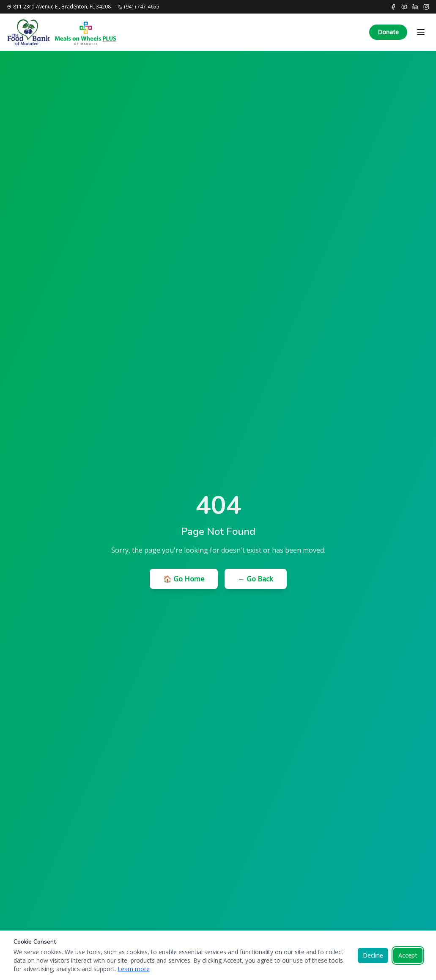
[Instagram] (426, 7)
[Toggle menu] (421, 32)
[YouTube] (404, 7)
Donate (388, 32)
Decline (373, 955)
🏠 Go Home (184, 579)
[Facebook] (393, 7)
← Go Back (256, 579)
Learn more (134, 969)
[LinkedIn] (415, 7)
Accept (408, 955)
